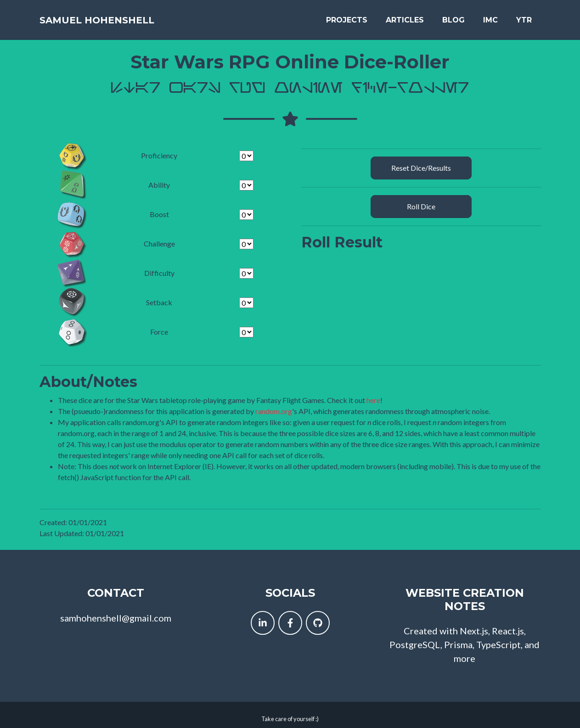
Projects (347, 16)
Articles (405, 16)
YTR (524, 16)
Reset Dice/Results (421, 161)
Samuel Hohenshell (105, 16)
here (373, 393)
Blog (453, 16)
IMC (490, 16)
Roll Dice (421, 199)
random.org (274, 404)
